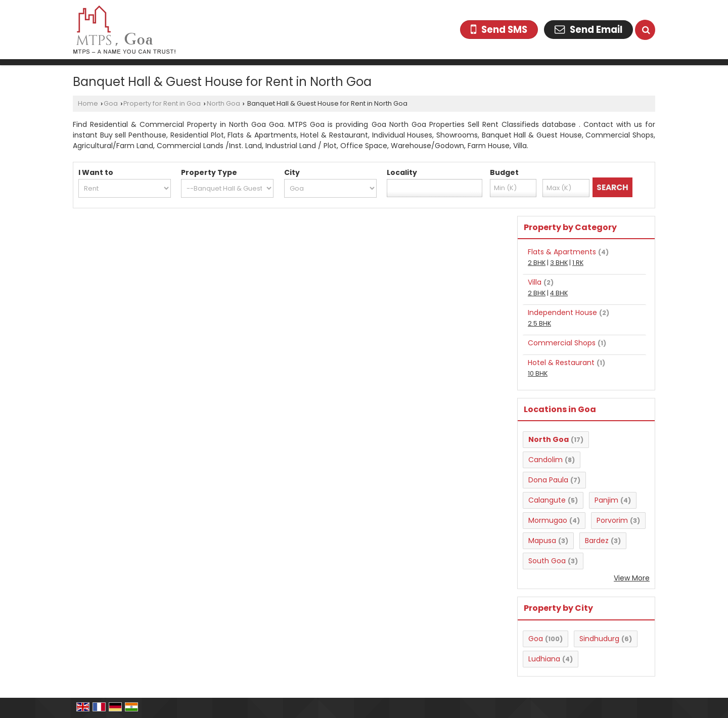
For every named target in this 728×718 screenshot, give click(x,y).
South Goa (547, 561)
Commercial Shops (562, 343)
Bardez (597, 541)
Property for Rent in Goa (162, 103)
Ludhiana (544, 659)
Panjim (606, 500)
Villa (535, 282)
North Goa (223, 103)
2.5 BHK (539, 323)
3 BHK (559, 263)
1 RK (578, 263)
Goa (111, 103)
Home (88, 103)
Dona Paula (548, 480)
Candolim (545, 460)
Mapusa (542, 541)
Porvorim (612, 520)
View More (632, 578)
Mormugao (548, 520)
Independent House (562, 312)
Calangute (547, 500)
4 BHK (559, 293)
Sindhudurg (599, 639)
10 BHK (538, 373)
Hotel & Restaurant (561, 363)
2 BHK (537, 263)
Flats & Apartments (562, 252)
